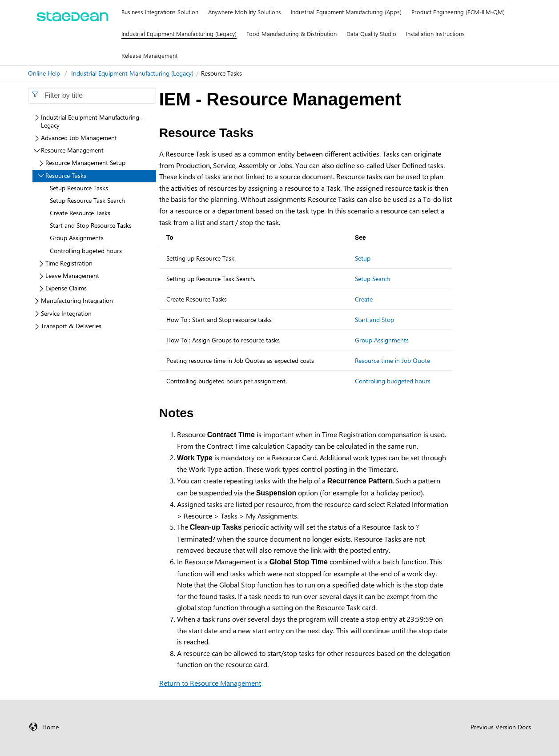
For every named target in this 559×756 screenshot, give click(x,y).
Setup (363, 258)
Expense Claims (66, 288)
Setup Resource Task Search (87, 200)
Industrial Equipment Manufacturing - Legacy (92, 121)
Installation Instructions (435, 34)
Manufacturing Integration (77, 300)
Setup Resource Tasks (79, 188)
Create (364, 299)
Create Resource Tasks (80, 213)
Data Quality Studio (371, 34)
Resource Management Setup (85, 163)
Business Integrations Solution (160, 12)
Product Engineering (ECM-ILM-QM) (458, 12)
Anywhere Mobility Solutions (245, 12)
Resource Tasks (66, 175)
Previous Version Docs (501, 727)
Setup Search (372, 279)
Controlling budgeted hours (393, 381)
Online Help (44, 73)
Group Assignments (382, 340)
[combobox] (92, 96)
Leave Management (72, 275)
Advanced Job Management (79, 138)
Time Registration (69, 263)
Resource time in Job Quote (392, 360)
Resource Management (72, 150)
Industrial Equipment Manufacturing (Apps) (346, 12)
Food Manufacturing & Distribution (292, 34)
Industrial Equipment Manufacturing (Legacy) (179, 34)
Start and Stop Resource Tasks (91, 225)
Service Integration (66, 313)
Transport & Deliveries (71, 326)
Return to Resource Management (210, 683)
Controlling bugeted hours (86, 251)
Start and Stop (374, 320)
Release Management (149, 55)
